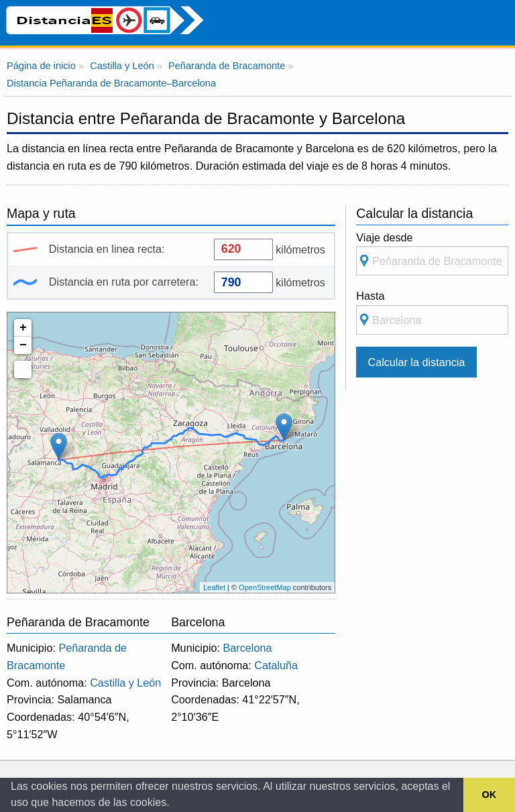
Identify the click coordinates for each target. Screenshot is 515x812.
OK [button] (490, 795)
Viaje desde (432, 254)
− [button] (23, 345)
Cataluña (276, 665)
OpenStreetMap (265, 587)
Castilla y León (125, 683)
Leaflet (214, 587)
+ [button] (23, 328)
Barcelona (248, 648)
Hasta (432, 312)
